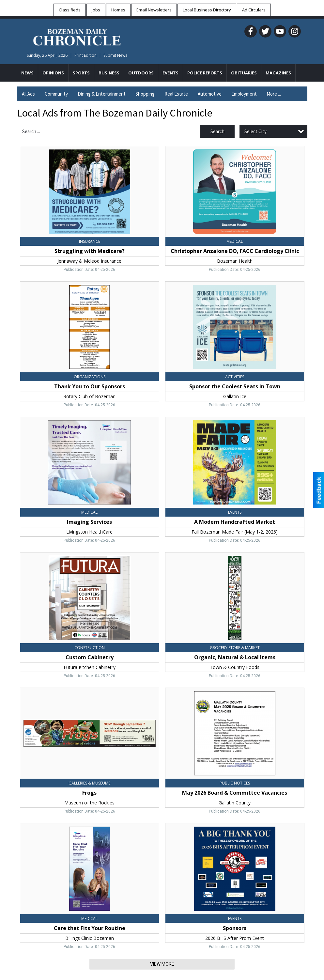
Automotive (210, 94)
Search (217, 131)
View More (162, 964)
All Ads (28, 94)
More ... (274, 94)
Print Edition (85, 55)
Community (56, 94)
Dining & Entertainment (102, 94)
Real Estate (176, 94)
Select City (255, 131)
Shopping (145, 94)
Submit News (115, 55)
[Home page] (77, 36)
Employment (244, 94)
